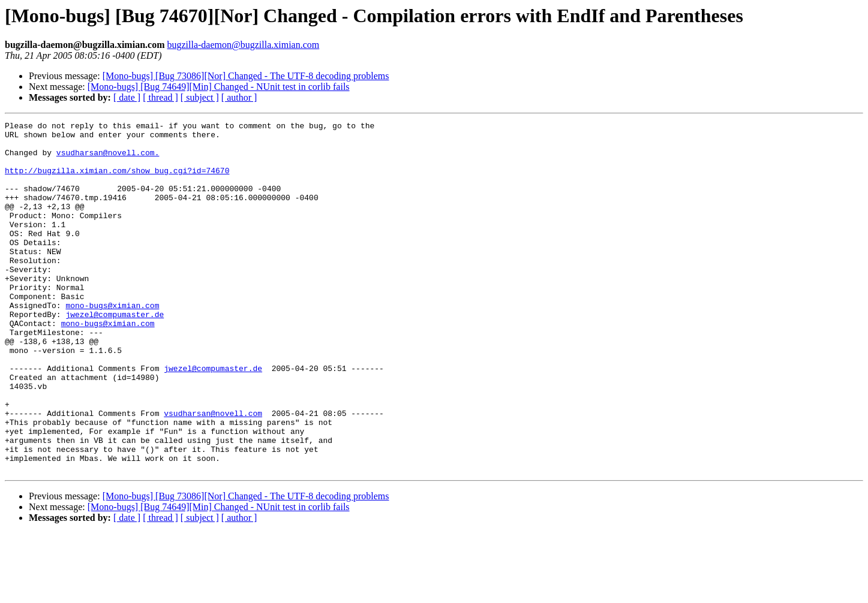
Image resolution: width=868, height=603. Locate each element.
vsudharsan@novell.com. (108, 159)
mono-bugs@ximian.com (112, 343)
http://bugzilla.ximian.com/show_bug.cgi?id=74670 (117, 181)
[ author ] (239, 97)
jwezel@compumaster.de (115, 354)
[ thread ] (160, 97)
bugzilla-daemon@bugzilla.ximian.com (243, 45)
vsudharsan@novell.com (213, 472)
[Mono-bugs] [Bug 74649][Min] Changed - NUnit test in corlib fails (219, 87)
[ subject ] (200, 97)
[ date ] (127, 97)
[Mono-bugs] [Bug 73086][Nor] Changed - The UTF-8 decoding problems (246, 76)
